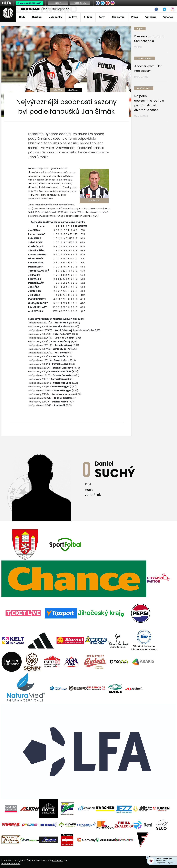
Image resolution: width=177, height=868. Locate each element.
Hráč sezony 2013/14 (39, 394)
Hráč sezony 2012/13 (39, 387)
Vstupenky (55, 17)
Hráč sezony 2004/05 (39, 326)
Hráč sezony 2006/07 (39, 342)
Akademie (118, 17)
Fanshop (168, 17)
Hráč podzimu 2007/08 (40, 345)
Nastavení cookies (11, 864)
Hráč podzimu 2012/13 (39, 383)
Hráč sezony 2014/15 (39, 402)
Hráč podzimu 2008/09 (40, 353)
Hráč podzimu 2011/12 (39, 375)
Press (135, 17)
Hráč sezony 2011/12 (38, 379)
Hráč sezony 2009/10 (39, 364)
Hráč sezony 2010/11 (38, 372)
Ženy (102, 17)
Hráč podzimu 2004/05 (40, 323)
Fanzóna (150, 17)
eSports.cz (57, 860)
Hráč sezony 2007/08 (39, 349)
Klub (22, 17)
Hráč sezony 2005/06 (39, 334)
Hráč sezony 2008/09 (39, 356)
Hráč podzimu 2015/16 (40, 405)
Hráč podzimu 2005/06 (40, 330)
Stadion (37, 17)
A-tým (73, 17)
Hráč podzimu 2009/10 (40, 360)
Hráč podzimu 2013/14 (40, 390)
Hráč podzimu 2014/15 (40, 398)
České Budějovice (45, 9)
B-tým (88, 17)
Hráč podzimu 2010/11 (39, 368)
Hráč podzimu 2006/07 (40, 338)
